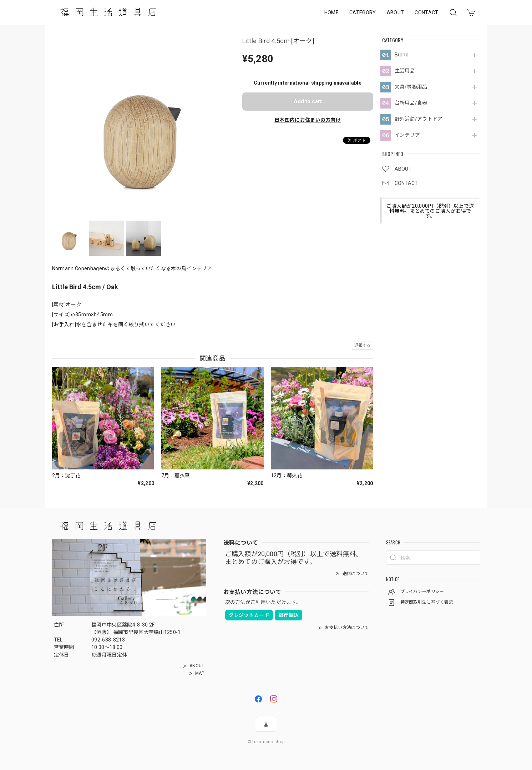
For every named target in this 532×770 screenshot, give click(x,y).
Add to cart (308, 101)
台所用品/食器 (411, 103)
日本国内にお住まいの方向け (308, 120)
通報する (362, 345)
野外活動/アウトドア (419, 119)
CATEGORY (363, 12)
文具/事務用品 (411, 87)
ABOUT (396, 12)
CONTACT (426, 12)
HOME (331, 12)
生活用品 (405, 71)
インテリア (407, 135)
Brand (402, 55)
